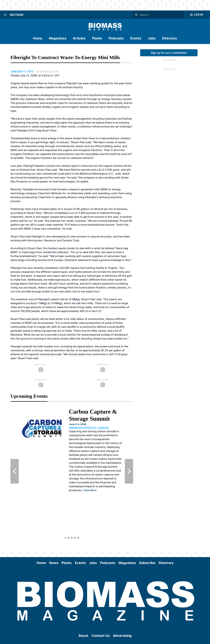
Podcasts (116, 38)
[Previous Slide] (15, 471)
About (83, 636)
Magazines (58, 38)
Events (136, 38)
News (54, 563)
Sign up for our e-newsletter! (169, 53)
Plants (97, 38)
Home (38, 38)
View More (90, 490)
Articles (79, 38)
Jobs (152, 38)
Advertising (122, 636)
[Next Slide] (129, 471)
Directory (170, 38)
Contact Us (101, 636)
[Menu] (5, 15)
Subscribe (147, 563)
